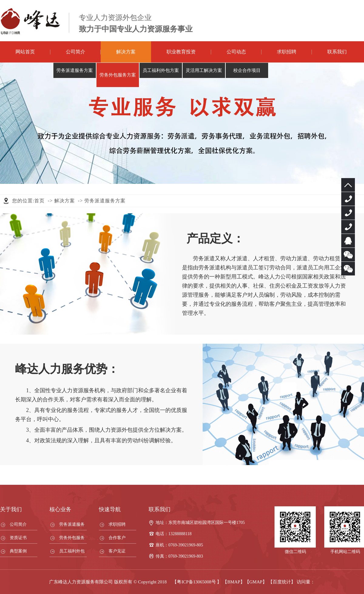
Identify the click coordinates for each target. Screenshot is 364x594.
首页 (39, 201)
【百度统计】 (282, 582)
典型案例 (18, 551)
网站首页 (25, 52)
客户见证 (117, 551)
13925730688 (348, 227)
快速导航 (110, 509)
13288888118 (348, 213)
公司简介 (76, 52)
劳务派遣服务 (72, 524)
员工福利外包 (72, 551)
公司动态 (236, 52)
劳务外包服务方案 (118, 75)
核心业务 (60, 509)
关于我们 (11, 509)
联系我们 (337, 52)
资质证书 (18, 538)
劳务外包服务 (72, 538)
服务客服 (348, 241)
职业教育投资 (181, 52)
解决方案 (126, 52)
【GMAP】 (256, 582)
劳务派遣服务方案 (75, 70)
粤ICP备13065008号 (196, 582)
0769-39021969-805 (348, 199)
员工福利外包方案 (161, 70)
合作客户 (117, 538)
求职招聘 (287, 52)
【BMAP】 (234, 582)
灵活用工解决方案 (204, 70)
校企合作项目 (247, 70)
